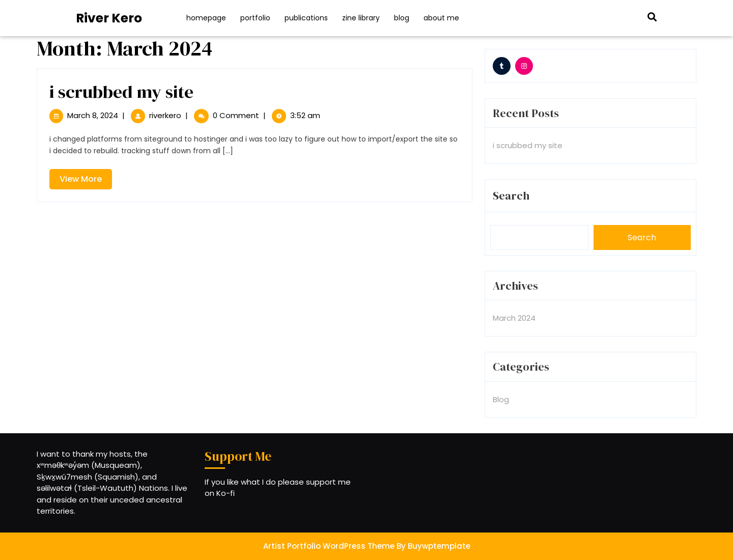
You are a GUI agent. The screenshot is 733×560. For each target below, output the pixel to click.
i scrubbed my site (121, 92)
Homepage (206, 18)
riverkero (165, 115)
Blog (402, 18)
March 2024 (514, 318)
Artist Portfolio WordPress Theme (329, 546)
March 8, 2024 (93, 115)
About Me (441, 18)
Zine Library (361, 18)
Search (511, 195)
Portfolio (255, 18)
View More (86, 181)
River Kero (109, 18)
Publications (306, 18)
